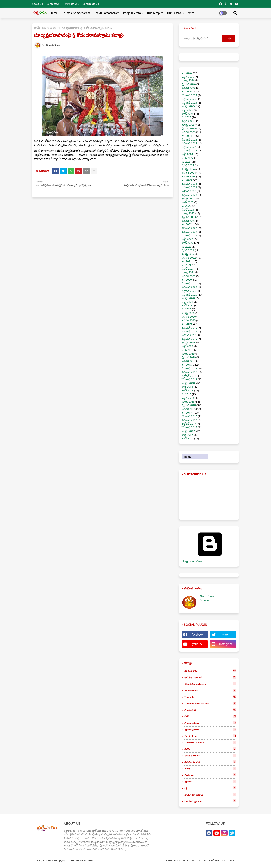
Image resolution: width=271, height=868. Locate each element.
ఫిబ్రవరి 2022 (189, 258)
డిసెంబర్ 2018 (189, 368)
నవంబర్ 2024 (189, 143)
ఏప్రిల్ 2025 (188, 121)
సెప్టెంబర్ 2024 (189, 150)
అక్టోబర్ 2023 (189, 191)
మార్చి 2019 (188, 353)
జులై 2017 (187, 435)
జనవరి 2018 (189, 409)
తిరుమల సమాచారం (210, 677)
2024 (189, 136)
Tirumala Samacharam (76, 13)
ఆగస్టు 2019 (188, 342)
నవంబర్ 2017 (189, 420)
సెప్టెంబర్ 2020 (189, 295)
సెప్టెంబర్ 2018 (189, 379)
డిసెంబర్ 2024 (189, 139)
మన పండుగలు (210, 710)
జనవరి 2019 (189, 361)
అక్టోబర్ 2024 (189, 147)
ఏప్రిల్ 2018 (188, 398)
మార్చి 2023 (188, 213)
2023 (189, 180)
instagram (226, 644)
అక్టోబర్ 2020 (189, 291)
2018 (189, 365)
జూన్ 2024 (188, 158)
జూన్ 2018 (188, 390)
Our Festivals (175, 13)
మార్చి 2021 (188, 272)
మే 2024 (186, 162)
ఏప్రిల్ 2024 (188, 165)
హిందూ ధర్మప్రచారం (210, 801)
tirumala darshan (210, 743)
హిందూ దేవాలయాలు (210, 795)
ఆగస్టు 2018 (188, 383)
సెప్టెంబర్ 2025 (189, 103)
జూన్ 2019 (188, 350)
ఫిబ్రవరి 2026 (189, 84)
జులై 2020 (187, 302)
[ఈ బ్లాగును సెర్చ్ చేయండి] (202, 38)
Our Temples (155, 13)
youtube (198, 644)
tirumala (210, 697)
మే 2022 (186, 246)
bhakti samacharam (210, 684)
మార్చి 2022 (188, 254)
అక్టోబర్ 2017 (189, 424)
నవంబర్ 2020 (189, 287)
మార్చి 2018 (188, 402)
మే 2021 (186, 265)
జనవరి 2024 (189, 176)
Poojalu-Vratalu (133, 13)
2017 (189, 413)
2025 (189, 91)
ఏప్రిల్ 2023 (188, 210)
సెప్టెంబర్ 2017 (189, 427)
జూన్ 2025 (188, 114)
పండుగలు (210, 775)
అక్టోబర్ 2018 (189, 376)
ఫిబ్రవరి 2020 (189, 317)
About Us (38, 4)
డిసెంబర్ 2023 (189, 184)
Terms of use (71, 4)
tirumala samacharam (210, 703)
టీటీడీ (210, 749)
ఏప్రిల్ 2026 (188, 77)
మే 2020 (186, 309)
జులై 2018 (187, 387)
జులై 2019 (187, 346)
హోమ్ (37, 28)
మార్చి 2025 (188, 125)
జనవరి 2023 (189, 221)
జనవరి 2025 (189, 132)
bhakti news (210, 690)
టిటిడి (210, 716)
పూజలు (210, 782)
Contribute (228, 860)
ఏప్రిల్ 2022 (188, 250)
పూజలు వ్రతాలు (210, 730)
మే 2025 (186, 117)
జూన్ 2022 (188, 243)
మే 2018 (186, 394)
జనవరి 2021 (189, 276)
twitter (226, 635)
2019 (189, 324)
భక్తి (210, 788)
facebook (197, 635)
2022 (189, 224)
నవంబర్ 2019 (189, 331)
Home (54, 13)
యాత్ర (210, 769)
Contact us (53, 4)
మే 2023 (186, 206)
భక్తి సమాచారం (210, 671)
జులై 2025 (187, 110)
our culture (210, 736)
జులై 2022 (187, 239)
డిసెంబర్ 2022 (189, 228)
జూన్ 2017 (188, 438)
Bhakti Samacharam (107, 13)
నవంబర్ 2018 (189, 372)
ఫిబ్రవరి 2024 (189, 173)
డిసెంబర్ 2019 (189, 328)
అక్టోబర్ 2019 (189, 335)
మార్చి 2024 (188, 169)
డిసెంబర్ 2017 (189, 416)
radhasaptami (51, 28)
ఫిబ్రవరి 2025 (189, 128)
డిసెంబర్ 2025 (189, 95)
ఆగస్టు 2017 (188, 431)
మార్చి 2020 (188, 313)
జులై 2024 (187, 154)
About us (180, 860)
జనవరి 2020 (189, 320)
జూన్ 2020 (188, 305)
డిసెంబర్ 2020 (189, 283)
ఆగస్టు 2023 (188, 198)
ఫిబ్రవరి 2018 (189, 405)
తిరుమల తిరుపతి (210, 762)
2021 (189, 261)
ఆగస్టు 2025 (188, 106)
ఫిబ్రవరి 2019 (189, 357)
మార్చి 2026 (188, 80)
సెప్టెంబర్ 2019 (189, 339)
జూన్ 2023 (188, 202)
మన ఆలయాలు (210, 723)
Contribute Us (91, 4)
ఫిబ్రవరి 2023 (189, 217)
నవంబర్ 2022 (189, 232)
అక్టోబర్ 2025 (189, 99)
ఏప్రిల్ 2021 (188, 269)
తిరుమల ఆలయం (210, 756)
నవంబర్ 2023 (189, 187)
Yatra (191, 13)
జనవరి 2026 (189, 88)
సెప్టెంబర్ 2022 (189, 235)
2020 (189, 280)
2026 (189, 73)
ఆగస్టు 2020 (188, 298)
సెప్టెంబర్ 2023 (189, 195)
